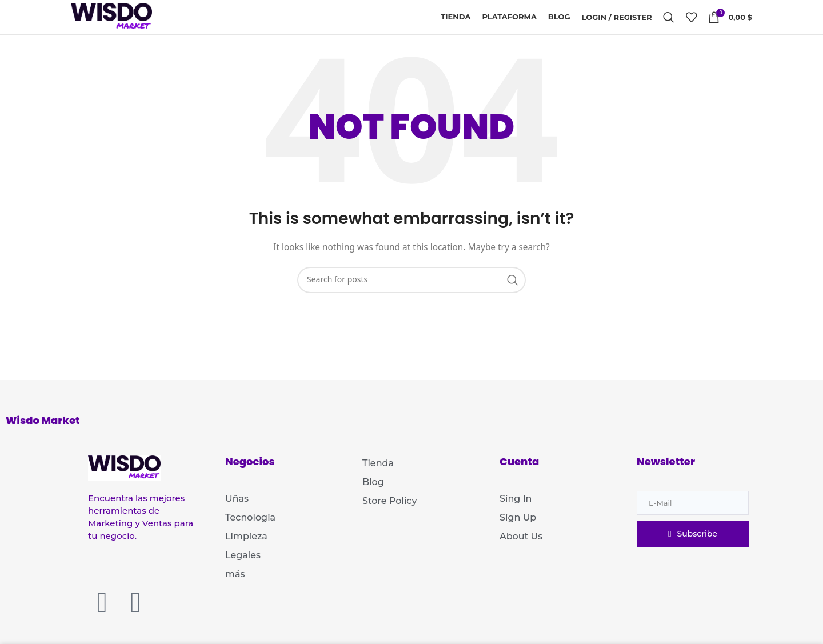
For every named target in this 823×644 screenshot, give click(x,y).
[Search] (669, 17)
